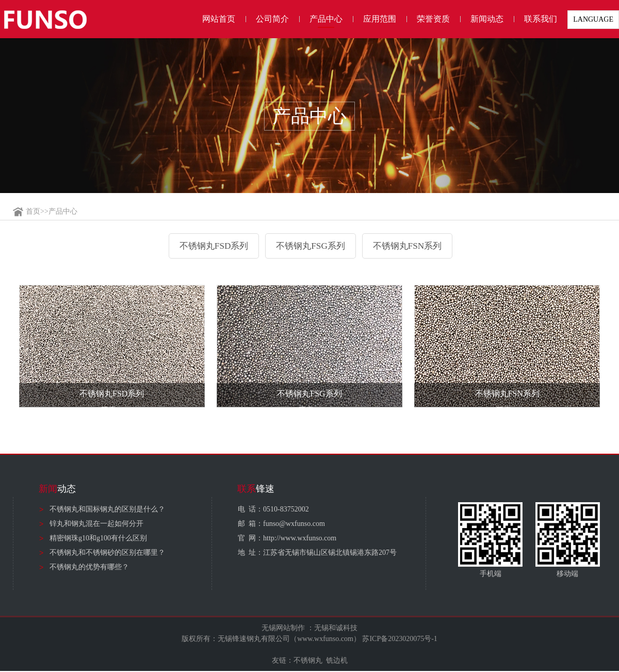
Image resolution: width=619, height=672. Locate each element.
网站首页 (219, 19)
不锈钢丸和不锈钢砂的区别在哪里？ (107, 554)
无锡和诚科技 (336, 629)
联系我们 (541, 19)
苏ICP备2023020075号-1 (400, 640)
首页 (33, 211)
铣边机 (337, 661)
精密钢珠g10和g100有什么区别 (98, 539)
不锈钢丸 (308, 661)
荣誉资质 (433, 19)
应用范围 (380, 19)
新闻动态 (487, 19)
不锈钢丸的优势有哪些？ (89, 568)
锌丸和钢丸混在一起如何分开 (96, 525)
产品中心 (326, 19)
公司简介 (272, 19)
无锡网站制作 (283, 629)
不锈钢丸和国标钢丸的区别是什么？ (107, 510)
